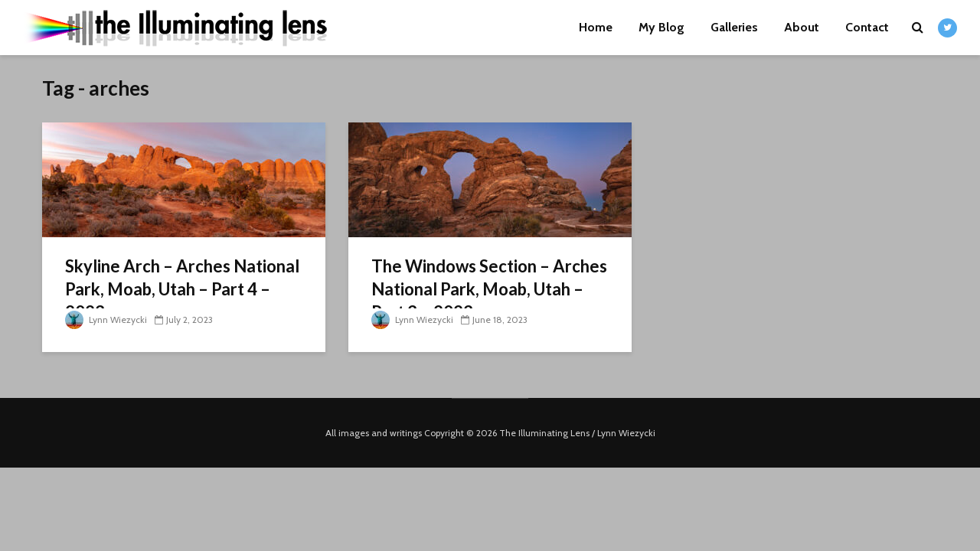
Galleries (734, 27)
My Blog (661, 27)
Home (596, 27)
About (802, 27)
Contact (867, 27)
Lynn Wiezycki (106, 320)
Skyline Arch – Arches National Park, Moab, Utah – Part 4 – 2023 (182, 289)
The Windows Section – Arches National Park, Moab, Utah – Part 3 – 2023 (489, 289)
